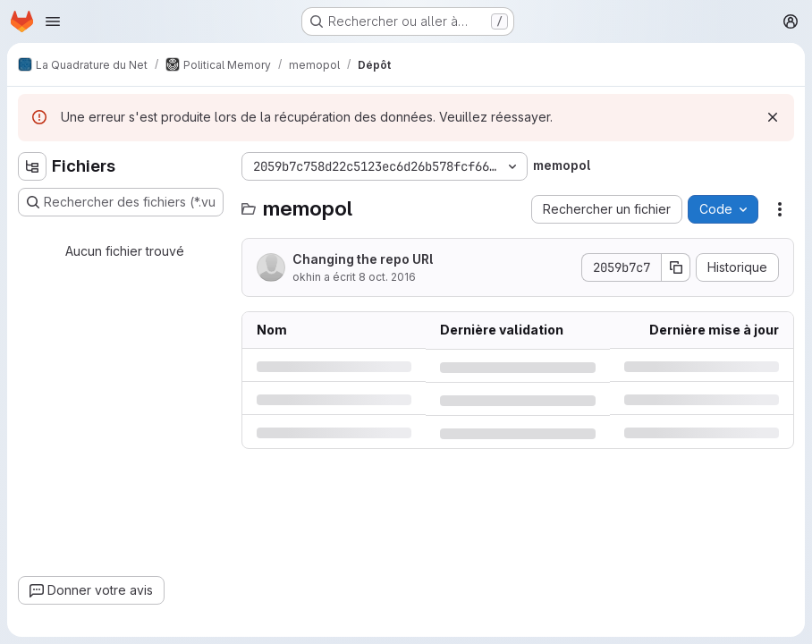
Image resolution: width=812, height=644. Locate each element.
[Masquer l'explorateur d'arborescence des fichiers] (32, 166)
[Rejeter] (773, 117)
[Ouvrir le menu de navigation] (53, 21)
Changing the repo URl (363, 259)
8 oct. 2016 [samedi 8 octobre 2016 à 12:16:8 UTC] (387, 277)
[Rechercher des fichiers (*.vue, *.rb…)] (121, 202)
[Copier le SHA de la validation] (676, 267)
